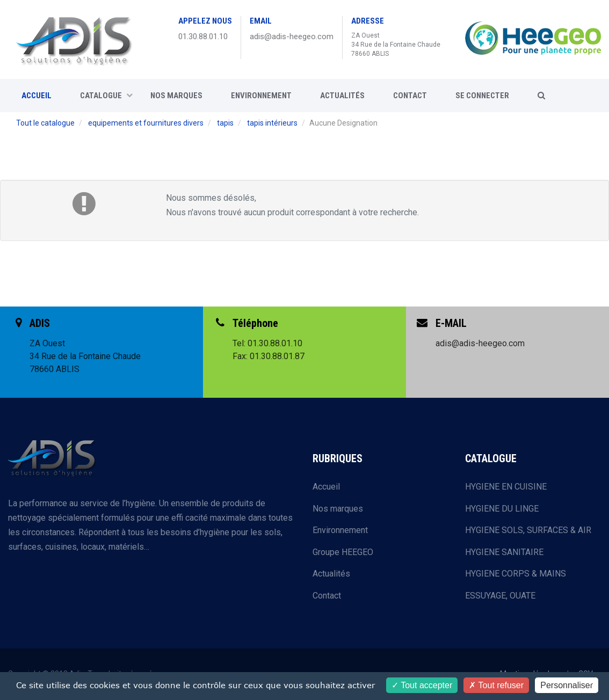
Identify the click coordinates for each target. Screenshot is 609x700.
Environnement (261, 96)
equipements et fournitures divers (146, 123)
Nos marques (176, 96)
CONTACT (410, 96)
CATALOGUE (106, 96)
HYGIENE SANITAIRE (504, 552)
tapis (225, 123)
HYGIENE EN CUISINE (506, 487)
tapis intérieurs (272, 123)
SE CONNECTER (482, 96)
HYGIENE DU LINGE (502, 509)
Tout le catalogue (45, 123)
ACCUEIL (37, 96)
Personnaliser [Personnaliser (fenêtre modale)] (567, 685)
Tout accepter (422, 685)
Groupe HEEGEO (343, 552)
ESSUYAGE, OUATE (500, 596)
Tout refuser (496, 685)
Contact (327, 596)
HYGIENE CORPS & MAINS (516, 574)
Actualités (342, 96)
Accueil (326, 487)
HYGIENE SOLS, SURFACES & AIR (528, 530)
